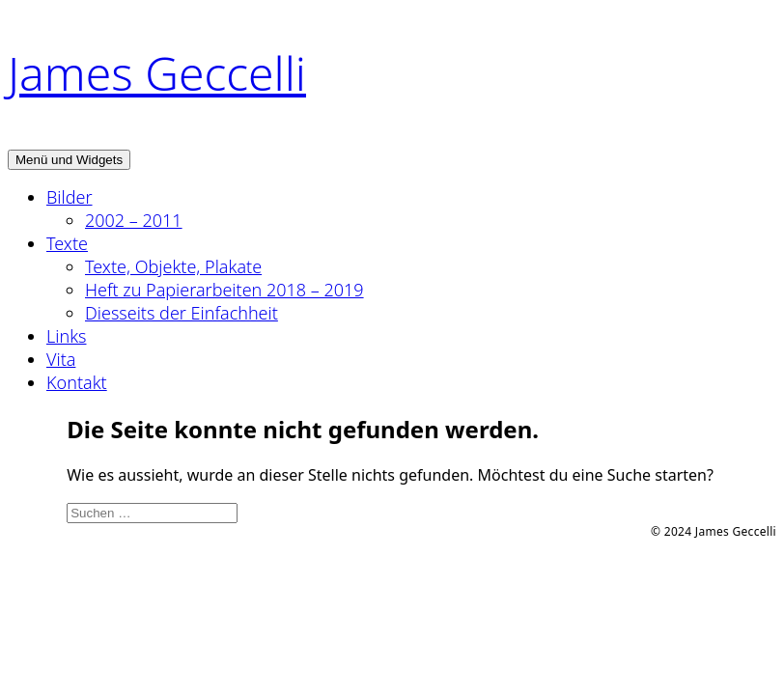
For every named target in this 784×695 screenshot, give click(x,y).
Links (66, 336)
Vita (61, 359)
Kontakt (77, 382)
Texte (67, 243)
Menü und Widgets (69, 160)
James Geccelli (157, 73)
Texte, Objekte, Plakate (173, 266)
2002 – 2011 (134, 220)
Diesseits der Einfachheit (182, 313)
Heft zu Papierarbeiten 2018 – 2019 (224, 290)
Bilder (70, 197)
